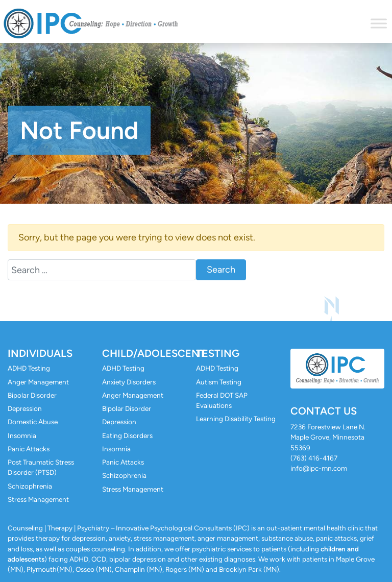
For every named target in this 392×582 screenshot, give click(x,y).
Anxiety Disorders (129, 382)
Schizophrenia (30, 486)
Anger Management (38, 382)
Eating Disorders (127, 435)
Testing (218, 353)
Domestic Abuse (33, 422)
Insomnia (22, 435)
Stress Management (38, 499)
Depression (25, 408)
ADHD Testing (29, 368)
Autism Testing (219, 382)
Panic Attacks (29, 449)
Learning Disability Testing (236, 419)
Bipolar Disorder (32, 395)
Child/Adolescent (154, 353)
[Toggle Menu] (379, 23)
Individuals (40, 353)
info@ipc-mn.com (319, 468)
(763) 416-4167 (314, 458)
